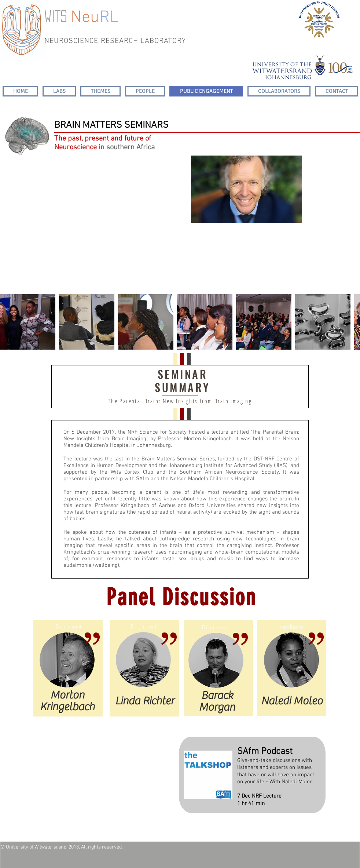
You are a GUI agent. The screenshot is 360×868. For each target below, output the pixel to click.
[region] (247, 191)
